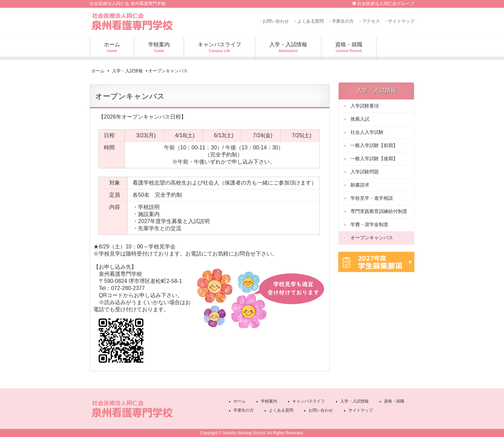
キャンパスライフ (308, 401)
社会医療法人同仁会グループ (386, 4)
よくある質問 (311, 21)
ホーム (98, 71)
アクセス (371, 21)
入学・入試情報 (127, 71)
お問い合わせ (276, 21)
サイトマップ (401, 21)
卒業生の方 (343, 21)
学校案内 (269, 401)
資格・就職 (394, 401)
